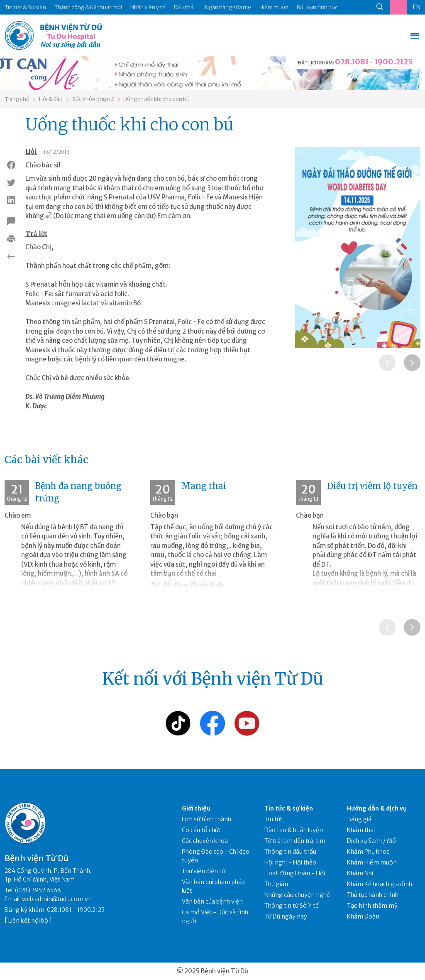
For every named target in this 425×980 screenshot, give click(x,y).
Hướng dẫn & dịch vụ (377, 808)
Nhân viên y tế (148, 7)
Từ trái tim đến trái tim (295, 841)
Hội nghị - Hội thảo (290, 862)
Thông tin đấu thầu (290, 852)
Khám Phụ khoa (368, 852)
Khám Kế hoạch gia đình (380, 884)
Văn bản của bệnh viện (212, 901)
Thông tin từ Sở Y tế (292, 906)
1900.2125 (393, 62)
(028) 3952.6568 (38, 890)
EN (417, 7)
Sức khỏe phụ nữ (93, 99)
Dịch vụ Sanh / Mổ (371, 841)
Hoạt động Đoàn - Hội (295, 873)
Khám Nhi (360, 873)
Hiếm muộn (274, 7)
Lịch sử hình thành (206, 819)
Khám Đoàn (363, 916)
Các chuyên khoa (205, 841)
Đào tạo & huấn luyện (294, 830)
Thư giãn (276, 884)
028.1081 (352, 62)
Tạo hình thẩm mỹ (372, 906)
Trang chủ (17, 99)
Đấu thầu (185, 7)
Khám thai (361, 830)
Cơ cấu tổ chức (202, 830)
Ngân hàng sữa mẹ (228, 7)
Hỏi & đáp (51, 99)
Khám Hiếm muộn (372, 862)
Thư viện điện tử (204, 871)
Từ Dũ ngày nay (286, 916)
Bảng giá (359, 819)
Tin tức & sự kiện (289, 808)
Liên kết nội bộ (28, 921)
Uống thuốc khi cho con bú (156, 99)
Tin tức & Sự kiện (25, 7)
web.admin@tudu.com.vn (57, 899)
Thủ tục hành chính (373, 895)
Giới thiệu (196, 808)
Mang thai (204, 486)
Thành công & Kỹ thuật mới (88, 7)
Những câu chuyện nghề (297, 895)
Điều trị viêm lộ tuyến (372, 486)
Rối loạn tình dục (317, 7)
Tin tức (274, 819)
